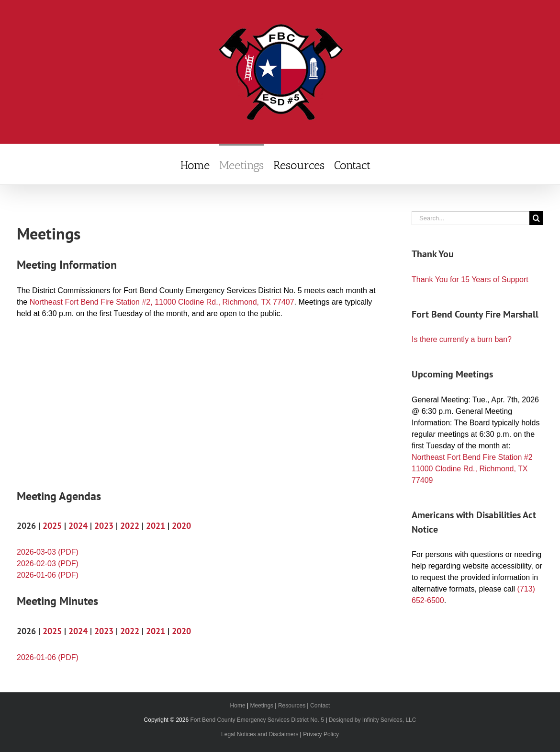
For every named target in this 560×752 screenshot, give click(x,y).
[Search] (536, 218)
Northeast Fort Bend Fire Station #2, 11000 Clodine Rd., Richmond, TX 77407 (162, 302)
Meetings (262, 706)
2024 (78, 526)
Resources (292, 706)
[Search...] (470, 218)
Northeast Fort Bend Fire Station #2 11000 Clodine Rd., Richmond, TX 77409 (472, 469)
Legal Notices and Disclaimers (260, 734)
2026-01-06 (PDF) (48, 575)
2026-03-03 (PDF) (48, 552)
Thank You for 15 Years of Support (470, 279)
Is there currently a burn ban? (462, 339)
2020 (181, 526)
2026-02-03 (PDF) (48, 564)
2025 (52, 526)
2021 (156, 526)
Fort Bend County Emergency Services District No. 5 (257, 720)
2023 (104, 526)
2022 (130, 526)
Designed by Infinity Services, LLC (373, 720)
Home (238, 706)
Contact (320, 706)
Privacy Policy (321, 734)
